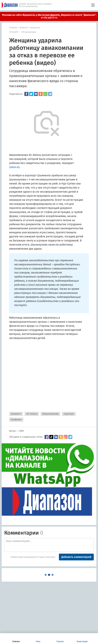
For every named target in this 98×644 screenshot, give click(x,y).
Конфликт (16, 420)
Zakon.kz (14, 167)
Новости (24, 28)
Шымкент (16, 414)
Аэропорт (69, 414)
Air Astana (32, 414)
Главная (13, 28)
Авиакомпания (50, 414)
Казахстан (35, 28)
